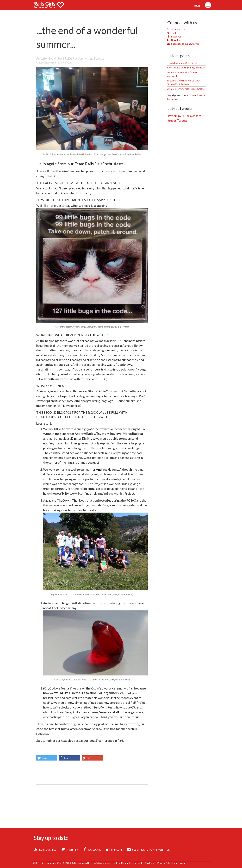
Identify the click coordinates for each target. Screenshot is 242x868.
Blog (197, 5)
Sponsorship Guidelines (144, 863)
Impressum (179, 863)
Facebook (174, 37)
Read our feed (176, 29)
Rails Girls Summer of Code (51, 6)
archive (190, 95)
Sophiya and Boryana (91, 58)
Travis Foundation (100, 863)
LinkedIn (173, 40)
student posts (65, 63)
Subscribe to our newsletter (183, 44)
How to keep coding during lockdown (186, 68)
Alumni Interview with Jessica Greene (186, 89)
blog (51, 63)
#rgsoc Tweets (177, 120)
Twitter (173, 33)
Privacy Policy (165, 863)
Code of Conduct (121, 863)
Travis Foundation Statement (182, 63)
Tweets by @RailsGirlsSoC (185, 116)
